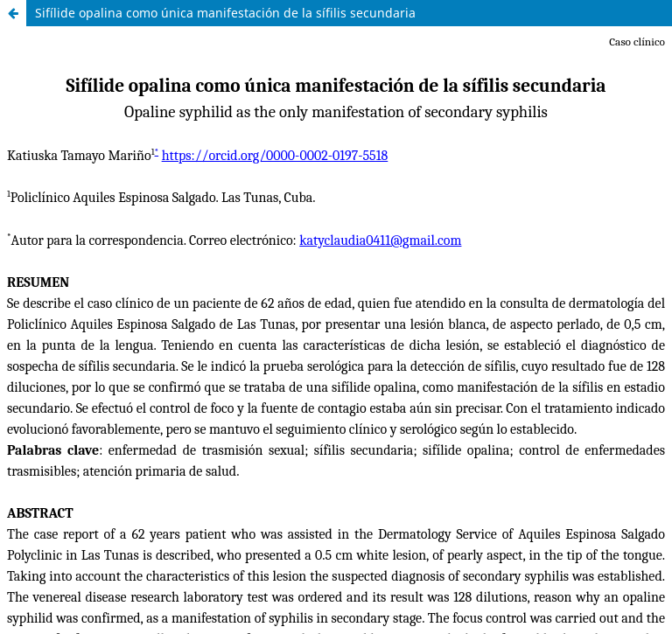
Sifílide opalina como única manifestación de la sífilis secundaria (225, 13)
